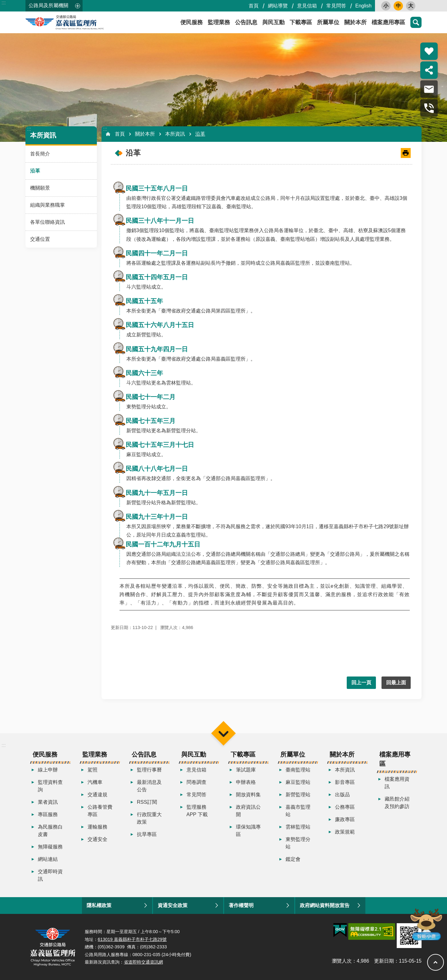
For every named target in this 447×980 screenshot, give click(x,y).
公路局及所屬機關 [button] (48, 5)
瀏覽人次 (342, 961)
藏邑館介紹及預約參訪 (397, 803)
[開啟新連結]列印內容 (406, 153)
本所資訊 (43, 135)
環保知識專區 (248, 831)
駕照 (93, 770)
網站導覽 (278, 6)
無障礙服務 (50, 847)
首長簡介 (40, 154)
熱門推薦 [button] (429, 51)
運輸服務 (97, 827)
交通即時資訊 (50, 875)
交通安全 (97, 839)
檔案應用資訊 (397, 783)
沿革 (35, 171)
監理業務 (219, 22)
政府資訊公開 (248, 811)
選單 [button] (223, 733)
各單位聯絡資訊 (47, 222)
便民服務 (192, 22)
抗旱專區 (147, 834)
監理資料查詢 (50, 786)
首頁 (254, 6)
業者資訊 (48, 802)
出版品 (342, 795)
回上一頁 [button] (361, 683)
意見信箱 (307, 6)
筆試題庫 (246, 770)
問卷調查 (196, 782)
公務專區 (345, 807)
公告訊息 (246, 22)
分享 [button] (429, 70)
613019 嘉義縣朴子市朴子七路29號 (132, 939)
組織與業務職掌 (47, 205)
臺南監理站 (298, 770)
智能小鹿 (426, 924)
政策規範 (345, 832)
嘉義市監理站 (298, 811)
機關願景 (40, 188)
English (363, 6)
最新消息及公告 (149, 786)
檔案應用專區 (388, 22)
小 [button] (386, 6)
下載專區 (301, 22)
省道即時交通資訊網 (143, 962)
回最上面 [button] (396, 683)
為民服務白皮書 (50, 831)
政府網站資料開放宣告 (325, 905)
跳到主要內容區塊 (3, 3)
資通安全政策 (173, 905)
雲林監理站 (298, 827)
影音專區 (345, 782)
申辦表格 (246, 782)
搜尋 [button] (416, 22)
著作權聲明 (241, 905)
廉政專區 (345, 819)
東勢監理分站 (298, 843)
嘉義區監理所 (81, 22)
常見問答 (336, 6)
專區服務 (48, 814)
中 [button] (398, 6)
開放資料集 (248, 795)
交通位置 (40, 239)
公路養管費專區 (100, 811)
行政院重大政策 (149, 818)
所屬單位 (328, 22)
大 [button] (411, 6)
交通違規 (97, 795)
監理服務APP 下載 (197, 811)
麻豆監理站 (298, 782)
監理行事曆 (149, 770)
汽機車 (95, 782)
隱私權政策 (99, 905)
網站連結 (48, 859)
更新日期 (384, 961)
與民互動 (273, 22)
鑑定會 (293, 859)
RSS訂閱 (147, 802)
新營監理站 (298, 795)
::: (4, 3)
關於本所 (355, 22)
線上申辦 (48, 770)
